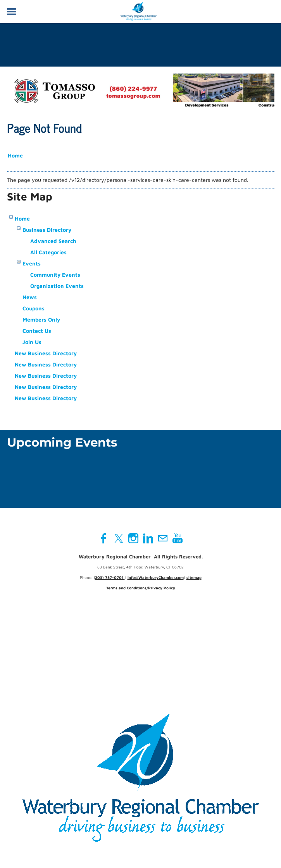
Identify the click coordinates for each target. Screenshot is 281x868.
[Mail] (163, 538)
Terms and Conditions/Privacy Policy (141, 588)
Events (32, 263)
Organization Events (57, 286)
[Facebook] (104, 538)
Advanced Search (53, 241)
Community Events (55, 275)
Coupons (34, 308)
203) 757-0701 (110, 577)
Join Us (32, 342)
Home (15, 155)
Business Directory (47, 230)
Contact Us (37, 331)
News (30, 297)
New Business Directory (46, 353)
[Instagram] (133, 538)
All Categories (48, 252)
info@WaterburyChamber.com (156, 577)
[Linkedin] (148, 538)
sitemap (194, 577)
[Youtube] (178, 538)
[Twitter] (119, 538)
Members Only (41, 319)
